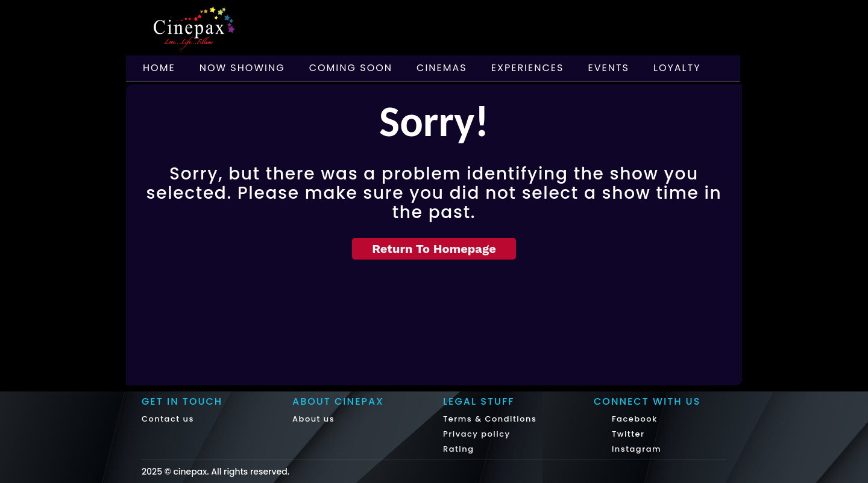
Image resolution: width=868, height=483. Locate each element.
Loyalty (677, 68)
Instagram (635, 449)
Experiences (528, 68)
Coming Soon (351, 68)
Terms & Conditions (490, 419)
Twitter (627, 434)
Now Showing (242, 68)
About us (313, 419)
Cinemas (442, 68)
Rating (459, 449)
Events (609, 68)
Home (159, 68)
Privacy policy (477, 434)
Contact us (168, 419)
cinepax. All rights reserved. (231, 472)
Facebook (633, 419)
